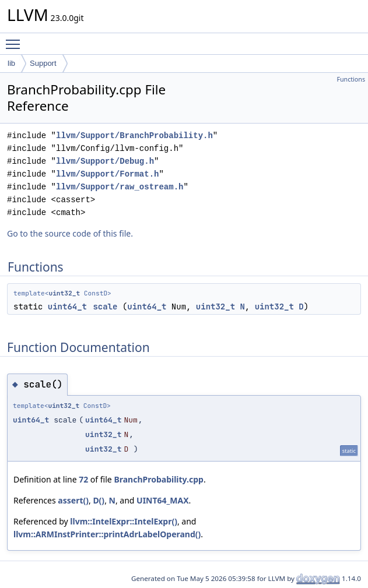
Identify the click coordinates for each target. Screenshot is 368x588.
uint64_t (67, 307)
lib (11, 63)
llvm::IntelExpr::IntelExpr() (124, 521)
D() (99, 500)
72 (83, 479)
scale (105, 307)
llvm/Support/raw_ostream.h (120, 187)
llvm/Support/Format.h (107, 174)
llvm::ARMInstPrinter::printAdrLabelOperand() (107, 534)
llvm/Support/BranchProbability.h (134, 135)
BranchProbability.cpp (159, 479)
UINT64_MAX (163, 500)
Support (43, 63)
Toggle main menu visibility (16, 39)
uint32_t (64, 293)
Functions (351, 79)
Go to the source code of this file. (70, 233)
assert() (73, 500)
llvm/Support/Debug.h (105, 161)
